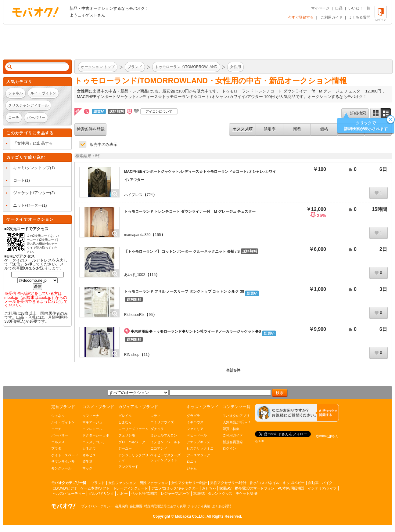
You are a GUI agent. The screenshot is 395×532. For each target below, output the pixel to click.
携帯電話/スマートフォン (255, 488)
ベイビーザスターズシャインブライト (165, 458)
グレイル (125, 416)
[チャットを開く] (297, 413)
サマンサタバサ (63, 461)
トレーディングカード (130, 488)
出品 (339, 8)
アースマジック (198, 455)
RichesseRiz (134, 315)
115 (153, 275)
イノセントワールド (165, 442)
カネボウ (89, 448)
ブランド (98, 483)
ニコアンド (159, 448)
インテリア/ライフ (322, 488)
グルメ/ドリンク (101, 494)
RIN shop (132, 355)
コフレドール (92, 429)
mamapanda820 (137, 235)
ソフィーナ (91, 416)
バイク (327, 483)
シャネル (58, 416)
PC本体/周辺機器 (291, 488)
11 (146, 355)
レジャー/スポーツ (175, 494)
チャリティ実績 (199, 506)
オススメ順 (242, 129)
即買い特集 (231, 429)
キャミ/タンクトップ (32, 168)
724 (150, 195)
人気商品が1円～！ (237, 422)
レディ (155, 416)
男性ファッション (154, 483)
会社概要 (136, 506)
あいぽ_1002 (135, 275)
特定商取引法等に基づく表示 (165, 506)
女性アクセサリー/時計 (189, 483)
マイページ (320, 8)
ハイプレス (133, 195)
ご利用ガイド (332, 17)
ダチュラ (157, 429)
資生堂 (87, 461)
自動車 (313, 483)
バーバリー (60, 435)
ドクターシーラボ (96, 435)
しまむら (125, 422)
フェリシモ (127, 435)
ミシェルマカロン (164, 435)
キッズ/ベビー (294, 483)
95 (151, 315)
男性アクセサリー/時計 (228, 483)
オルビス (89, 455)
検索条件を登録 (90, 129)
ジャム (192, 468)
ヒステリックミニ (200, 448)
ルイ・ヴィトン (63, 422)
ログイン (229, 448)
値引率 (269, 129)
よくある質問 (359, 17)
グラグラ (193, 416)
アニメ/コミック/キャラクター (175, 488)
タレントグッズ (220, 494)
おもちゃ (209, 488)
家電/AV (225, 488)
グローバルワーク (132, 442)
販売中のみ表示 (104, 145)
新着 (297, 129)
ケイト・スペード (65, 455)
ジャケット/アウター (32, 193)
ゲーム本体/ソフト (95, 488)
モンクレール (61, 468)
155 (158, 235)
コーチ (56, 429)
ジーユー (125, 448)
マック (87, 468)
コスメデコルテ (94, 442)
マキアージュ (92, 422)
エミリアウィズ (162, 422)
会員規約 (121, 506)
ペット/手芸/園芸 (144, 494)
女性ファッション (122, 483)
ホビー (122, 494)
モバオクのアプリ (236, 416)
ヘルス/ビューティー (69, 494)
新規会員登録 (233, 442)
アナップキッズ (198, 442)
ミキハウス (195, 422)
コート (19, 180)
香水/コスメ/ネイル (264, 483)
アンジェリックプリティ (133, 458)
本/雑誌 (199, 494)
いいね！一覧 (359, 8)
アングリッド (128, 467)
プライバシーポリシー (97, 506)
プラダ (56, 448)
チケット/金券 (247, 494)
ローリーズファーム (133, 429)
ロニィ (192, 461)
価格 (324, 129)
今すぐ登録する (301, 17)
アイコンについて (159, 111)
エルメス (58, 442)
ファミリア (195, 429)
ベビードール (197, 435)
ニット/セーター (28, 205)
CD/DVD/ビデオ (65, 488)
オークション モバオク (35, 12)
